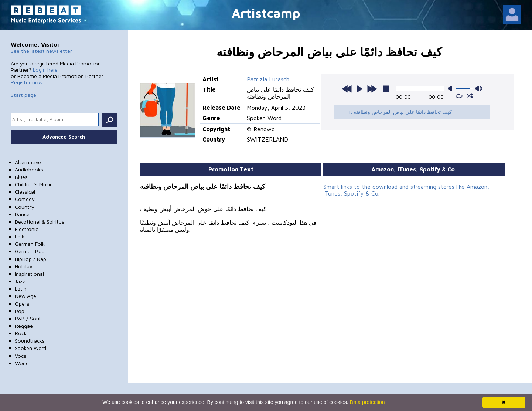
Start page (23, 95)
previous (347, 89)
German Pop (30, 251)
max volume (479, 89)
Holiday (24, 266)
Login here (45, 70)
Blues (21, 177)
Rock (21, 333)
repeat (459, 96)
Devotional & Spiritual (40, 222)
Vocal (21, 356)
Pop (20, 311)
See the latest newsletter (41, 51)
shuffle (470, 96)
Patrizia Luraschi (269, 79)
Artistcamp (266, 13)
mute (451, 89)
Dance (22, 214)
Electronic (26, 229)
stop (386, 89)
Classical (25, 192)
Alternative (28, 162)
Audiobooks (29, 169)
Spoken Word (30, 348)
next (372, 89)
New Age (25, 296)
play (359, 89)
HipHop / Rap (30, 259)
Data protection (367, 402)
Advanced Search (64, 137)
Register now (27, 82)
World (22, 363)
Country (25, 207)
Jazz (20, 281)
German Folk (30, 244)
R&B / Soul (28, 318)
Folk (20, 236)
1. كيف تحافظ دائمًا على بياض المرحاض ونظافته (400, 112)
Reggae (24, 326)
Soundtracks (30, 341)
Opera (22, 304)
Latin (21, 288)
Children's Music (34, 184)
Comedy (25, 199)
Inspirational (29, 274)
